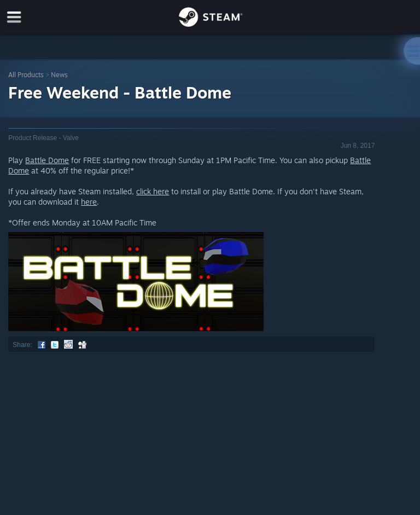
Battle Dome (47, 160)
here (89, 202)
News (59, 75)
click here (153, 191)
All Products (26, 75)
